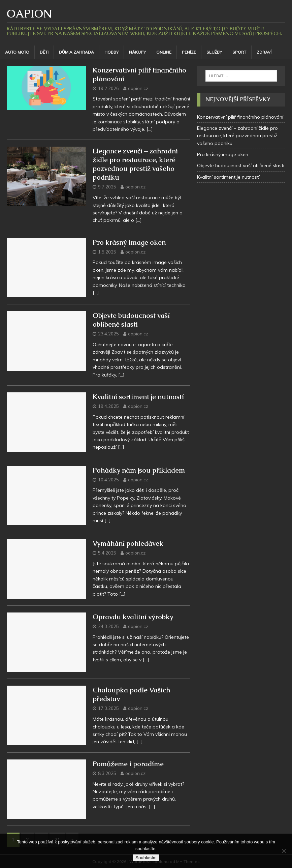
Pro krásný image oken (129, 242)
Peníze (189, 52)
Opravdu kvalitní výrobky (133, 617)
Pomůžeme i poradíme (128, 764)
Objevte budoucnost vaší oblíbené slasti (131, 320)
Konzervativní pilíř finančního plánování (240, 117)
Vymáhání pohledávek (128, 543)
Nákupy (137, 52)
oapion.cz (138, 88)
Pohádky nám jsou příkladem (139, 470)
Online (164, 52)
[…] (150, 129)
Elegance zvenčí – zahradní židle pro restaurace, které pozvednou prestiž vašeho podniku (135, 164)
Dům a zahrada (76, 52)
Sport (239, 52)
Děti (44, 52)
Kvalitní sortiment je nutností (138, 397)
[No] (284, 851)
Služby (214, 52)
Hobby (111, 52)
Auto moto (17, 52)
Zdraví (264, 52)
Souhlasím (146, 858)
